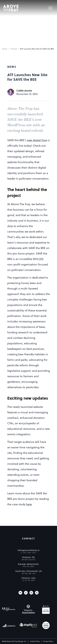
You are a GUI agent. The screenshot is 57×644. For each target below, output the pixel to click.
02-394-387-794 (29, 573)
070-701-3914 (28, 566)
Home (5, 49)
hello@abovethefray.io (29, 550)
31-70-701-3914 (29, 580)
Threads (14, 49)
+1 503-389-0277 (28, 552)
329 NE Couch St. (28, 559)
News (12, 67)
